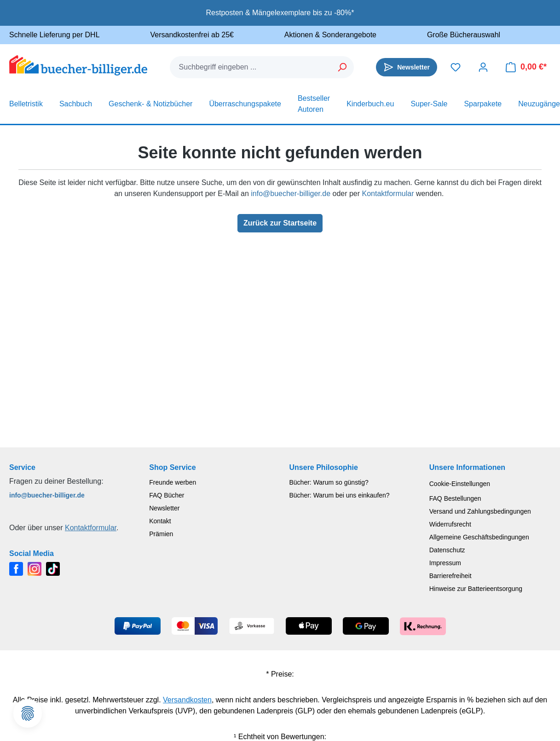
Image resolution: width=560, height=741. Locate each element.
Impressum (445, 563)
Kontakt (160, 521)
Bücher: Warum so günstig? (329, 482)
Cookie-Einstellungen (460, 484)
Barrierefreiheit (450, 576)
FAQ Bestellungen (455, 498)
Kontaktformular (388, 194)
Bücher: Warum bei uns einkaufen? (340, 495)
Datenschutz (447, 550)
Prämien (161, 534)
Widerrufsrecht (450, 524)
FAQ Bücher (167, 495)
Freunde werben (173, 482)
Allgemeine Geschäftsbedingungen (479, 537)
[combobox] (251, 67)
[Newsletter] (407, 67)
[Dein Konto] (483, 67)
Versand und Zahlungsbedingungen (480, 511)
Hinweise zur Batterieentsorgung (476, 589)
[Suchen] (343, 67)
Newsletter (164, 508)
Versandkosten (187, 700)
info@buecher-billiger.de (291, 194)
